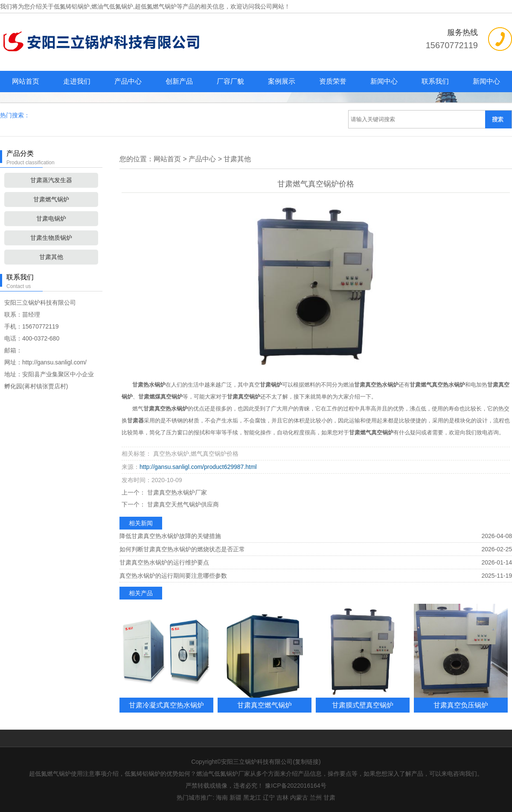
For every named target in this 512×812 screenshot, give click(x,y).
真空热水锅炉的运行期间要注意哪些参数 (173, 576)
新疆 (236, 797)
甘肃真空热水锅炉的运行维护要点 (164, 562)
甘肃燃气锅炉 (51, 199)
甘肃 (329, 797)
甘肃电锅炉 (51, 218)
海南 (222, 797)
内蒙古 (299, 797)
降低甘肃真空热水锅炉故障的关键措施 (170, 536)
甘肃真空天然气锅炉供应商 (182, 504)
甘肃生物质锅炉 (51, 238)
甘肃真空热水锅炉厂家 (176, 492)
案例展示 (282, 81)
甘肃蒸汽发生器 (51, 180)
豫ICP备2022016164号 (295, 786)
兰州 (316, 797)
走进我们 (77, 81)
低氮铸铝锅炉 (72, 6)
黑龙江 (252, 797)
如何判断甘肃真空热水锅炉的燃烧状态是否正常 (182, 549)
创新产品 (179, 81)
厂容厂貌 (230, 81)
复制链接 (307, 762)
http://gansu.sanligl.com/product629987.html (198, 467)
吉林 (282, 797)
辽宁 (269, 797)
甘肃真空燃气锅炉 (265, 705)
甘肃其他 (51, 257)
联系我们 (435, 81)
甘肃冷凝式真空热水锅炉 (166, 705)
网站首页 (26, 81)
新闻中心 (384, 81)
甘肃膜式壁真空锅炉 (363, 705)
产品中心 (128, 81)
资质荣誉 (333, 81)
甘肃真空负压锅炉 (461, 705)
